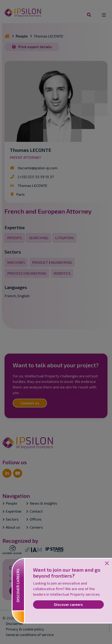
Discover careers (68, 604)
